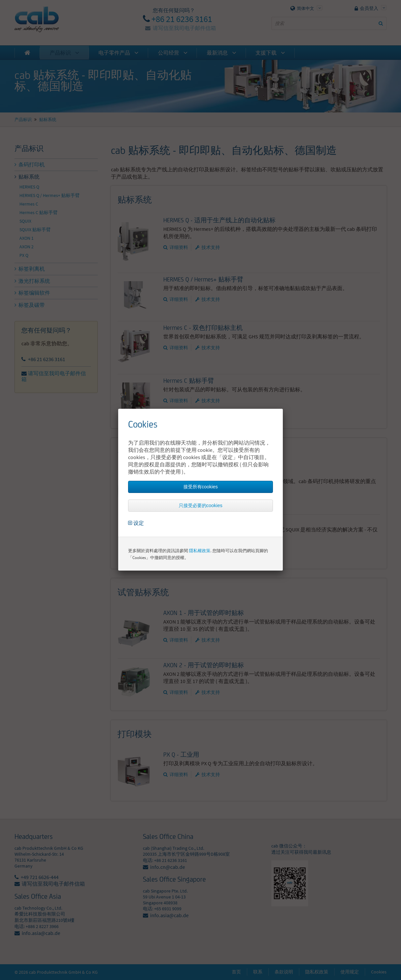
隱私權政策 (200, 551)
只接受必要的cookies (201, 505)
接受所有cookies (201, 487)
